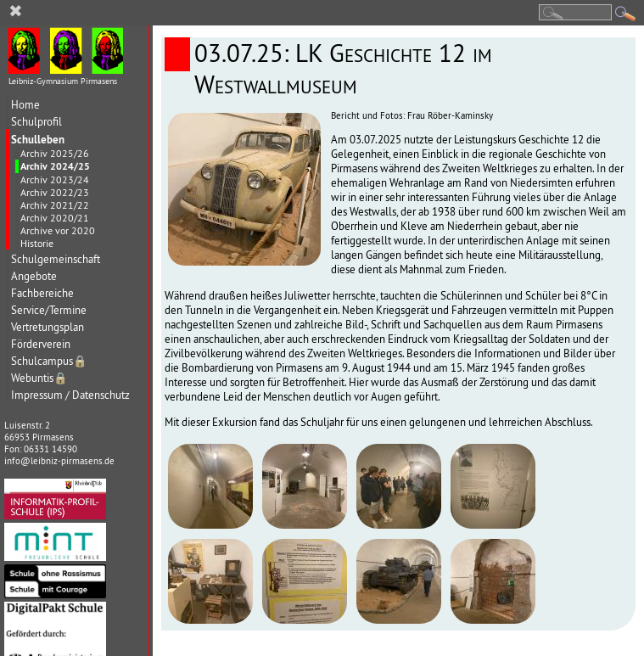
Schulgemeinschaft (56, 259)
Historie (37, 243)
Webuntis (39, 378)
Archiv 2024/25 (55, 166)
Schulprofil (36, 122)
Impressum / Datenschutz (70, 395)
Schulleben (38, 139)
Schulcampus (49, 361)
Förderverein (41, 344)
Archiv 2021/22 (55, 205)
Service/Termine (49, 310)
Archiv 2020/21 (55, 218)
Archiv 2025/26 (55, 153)
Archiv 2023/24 (55, 179)
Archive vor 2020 (58, 230)
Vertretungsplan (48, 327)
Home (25, 105)
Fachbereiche (42, 293)
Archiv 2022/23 (55, 192)
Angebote (34, 276)
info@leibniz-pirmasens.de (59, 461)
